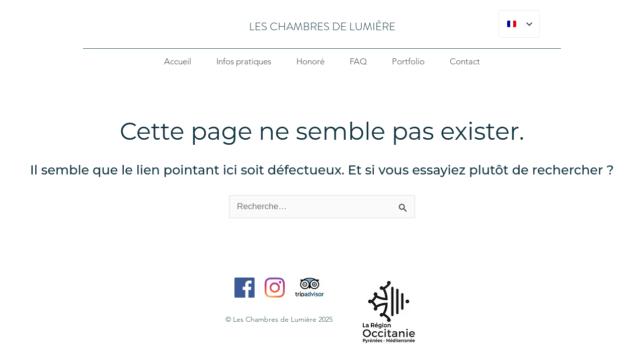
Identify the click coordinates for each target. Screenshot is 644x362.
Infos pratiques (244, 61)
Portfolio (408, 61)
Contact (465, 61)
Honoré (310, 61)
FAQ (358, 61)
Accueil (178, 61)
